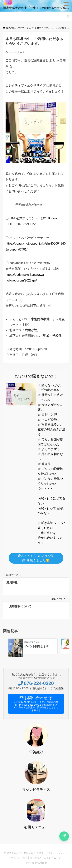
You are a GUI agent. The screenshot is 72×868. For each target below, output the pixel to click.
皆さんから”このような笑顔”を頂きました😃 (36, 558)
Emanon (43, 863)
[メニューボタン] (66, 6)
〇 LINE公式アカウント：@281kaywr (31, 218)
